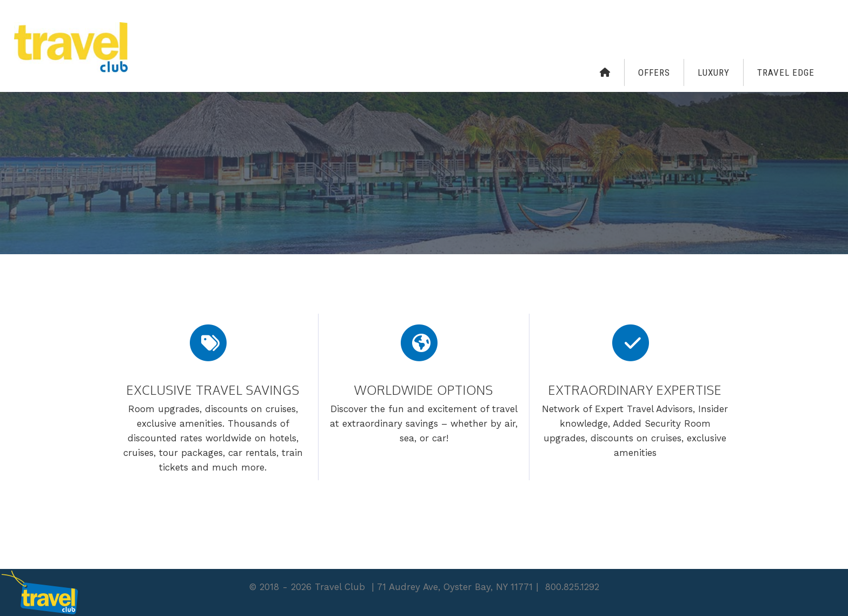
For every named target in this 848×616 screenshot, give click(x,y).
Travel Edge (786, 72)
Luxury (714, 72)
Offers (654, 72)
